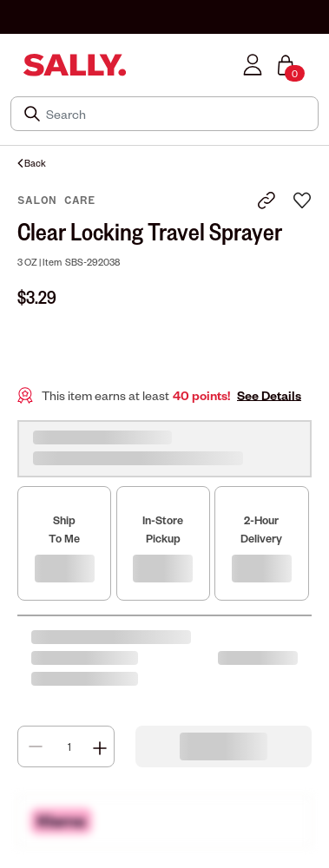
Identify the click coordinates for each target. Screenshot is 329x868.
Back (32, 163)
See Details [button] (269, 395)
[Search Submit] (34, 114)
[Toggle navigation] (11, 65)
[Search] (177, 114)
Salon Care (56, 201)
